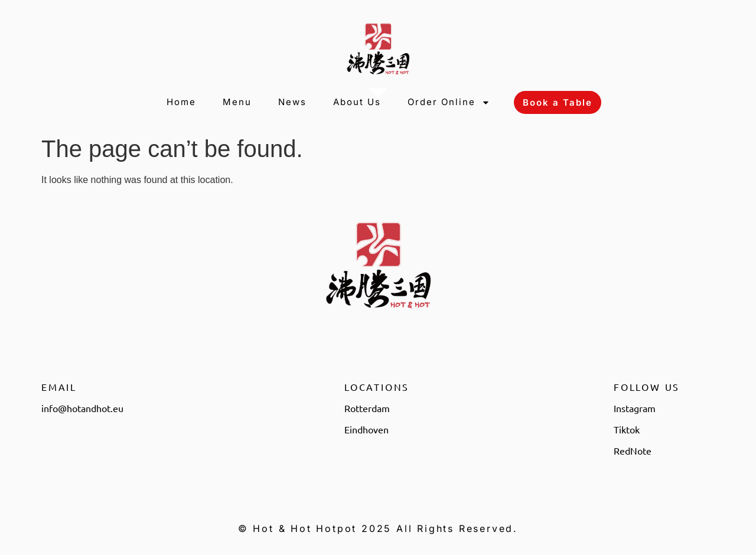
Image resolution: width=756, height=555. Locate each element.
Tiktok (627, 429)
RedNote (633, 450)
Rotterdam (367, 408)
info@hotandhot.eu (82, 408)
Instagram (635, 408)
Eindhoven (366, 429)
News (292, 102)
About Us (357, 102)
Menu (237, 102)
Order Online (449, 102)
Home (181, 102)
